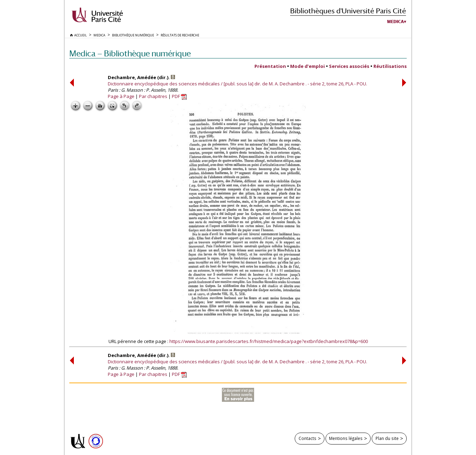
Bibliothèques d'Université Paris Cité (348, 11)
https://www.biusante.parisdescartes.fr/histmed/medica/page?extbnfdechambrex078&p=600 (269, 341)
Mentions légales (346, 438)
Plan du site (387, 438)
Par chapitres (153, 96)
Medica (395, 22)
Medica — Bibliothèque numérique (130, 53)
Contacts (307, 438)
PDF (179, 96)
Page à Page (121, 96)
